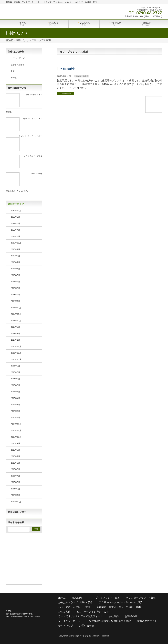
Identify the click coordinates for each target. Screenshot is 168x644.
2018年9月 (15, 249)
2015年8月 (15, 450)
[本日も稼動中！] (154, 111)
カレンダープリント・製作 (141, 598)
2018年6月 (15, 269)
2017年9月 (15, 327)
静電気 (9, 112)
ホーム (62, 598)
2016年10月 (16, 359)
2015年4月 (15, 476)
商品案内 (77, 598)
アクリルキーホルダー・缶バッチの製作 (121, 602)
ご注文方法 (64, 612)
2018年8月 (15, 256)
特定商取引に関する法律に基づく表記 (110, 621)
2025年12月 (16, 211)
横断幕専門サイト (147, 621)
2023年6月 (15, 224)
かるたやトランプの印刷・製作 (75, 602)
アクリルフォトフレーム (32, 119)
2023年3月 (15, 236)
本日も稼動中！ (68, 69)
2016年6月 (15, 385)
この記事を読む (66, 93)
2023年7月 (15, 217)
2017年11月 (16, 314)
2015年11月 (16, 430)
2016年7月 (15, 379)
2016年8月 (15, 372)
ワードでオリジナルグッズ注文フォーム (80, 616)
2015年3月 (15, 482)
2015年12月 (16, 424)
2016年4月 (15, 398)
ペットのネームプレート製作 (74, 607)
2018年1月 (15, 301)
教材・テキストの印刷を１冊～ (94, 612)
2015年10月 (16, 437)
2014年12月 (16, 502)
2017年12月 (16, 308)
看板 (13, 71)
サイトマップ (66, 626)
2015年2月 (15, 489)
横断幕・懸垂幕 (82, 76)
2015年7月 (15, 456)
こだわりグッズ (18, 58)
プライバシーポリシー (71, 621)
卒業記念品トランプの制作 (17, 191)
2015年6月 (15, 463)
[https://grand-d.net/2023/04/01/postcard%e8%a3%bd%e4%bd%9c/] (13, 185)
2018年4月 (15, 282)
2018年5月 (15, 275)
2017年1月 (15, 340)
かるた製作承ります (34, 94)
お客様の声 (131, 616)
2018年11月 (16, 243)
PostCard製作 (37, 174)
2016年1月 (15, 418)
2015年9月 (15, 443)
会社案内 (114, 616)
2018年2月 (15, 295)
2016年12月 (16, 346)
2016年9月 (15, 366)
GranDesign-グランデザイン (80, 636)
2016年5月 (15, 392)
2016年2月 (15, 411)
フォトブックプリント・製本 (104, 598)
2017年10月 (16, 321)
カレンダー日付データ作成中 (30, 136)
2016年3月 (15, 405)
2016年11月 (16, 353)
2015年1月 (15, 495)
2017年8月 (15, 334)
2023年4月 (15, 230)
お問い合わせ (87, 626)
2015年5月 (15, 469)
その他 (14, 78)
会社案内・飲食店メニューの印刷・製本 (119, 607)
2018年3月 (15, 288)
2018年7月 (15, 262)
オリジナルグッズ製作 (33, 156)
